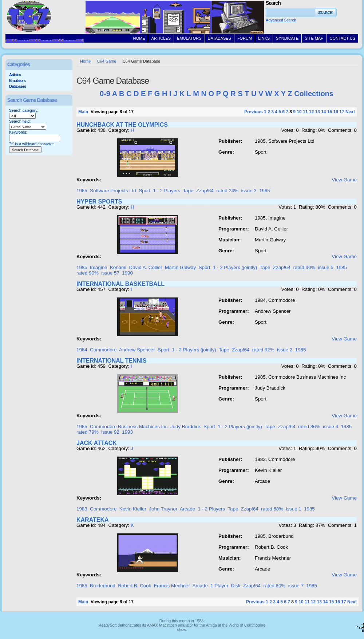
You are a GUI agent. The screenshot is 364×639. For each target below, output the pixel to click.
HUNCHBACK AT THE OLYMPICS (122, 125)
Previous (254, 112)
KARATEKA (93, 520)
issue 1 (293, 509)
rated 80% (274, 586)
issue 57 (110, 273)
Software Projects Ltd (113, 191)
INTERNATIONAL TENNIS (111, 361)
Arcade (187, 509)
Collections (314, 94)
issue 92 (110, 432)
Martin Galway (180, 267)
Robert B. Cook (134, 586)
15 (330, 112)
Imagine (98, 267)
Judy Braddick (186, 427)
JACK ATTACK (97, 443)
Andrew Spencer (137, 350)
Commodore (103, 350)
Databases (17, 86)
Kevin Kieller (133, 509)
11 (305, 112)
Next (350, 112)
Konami (118, 267)
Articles (15, 75)
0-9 (105, 94)
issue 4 (331, 427)
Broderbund (103, 586)
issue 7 (296, 586)
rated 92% (263, 350)
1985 (82, 191)
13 (317, 112)
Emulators (17, 80)
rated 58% (272, 509)
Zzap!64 (205, 191)
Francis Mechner (172, 586)
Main (83, 112)
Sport (145, 191)
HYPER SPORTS (99, 202)
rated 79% (88, 432)
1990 (127, 273)
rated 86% (309, 427)
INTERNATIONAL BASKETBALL (120, 284)
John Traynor (163, 509)
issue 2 (285, 350)
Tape (188, 191)
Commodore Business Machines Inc (129, 427)
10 (299, 112)
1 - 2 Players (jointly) (235, 267)
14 (323, 112)
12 (311, 112)
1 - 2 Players (167, 191)
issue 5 (326, 267)
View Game (344, 180)
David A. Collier (146, 267)
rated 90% (304, 267)
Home (85, 61)
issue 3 (249, 191)
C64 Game (106, 61)
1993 (127, 432)
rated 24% (227, 191)
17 (342, 112)
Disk (236, 586)
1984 (82, 350)
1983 (82, 509)
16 (336, 112)
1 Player (219, 586)
